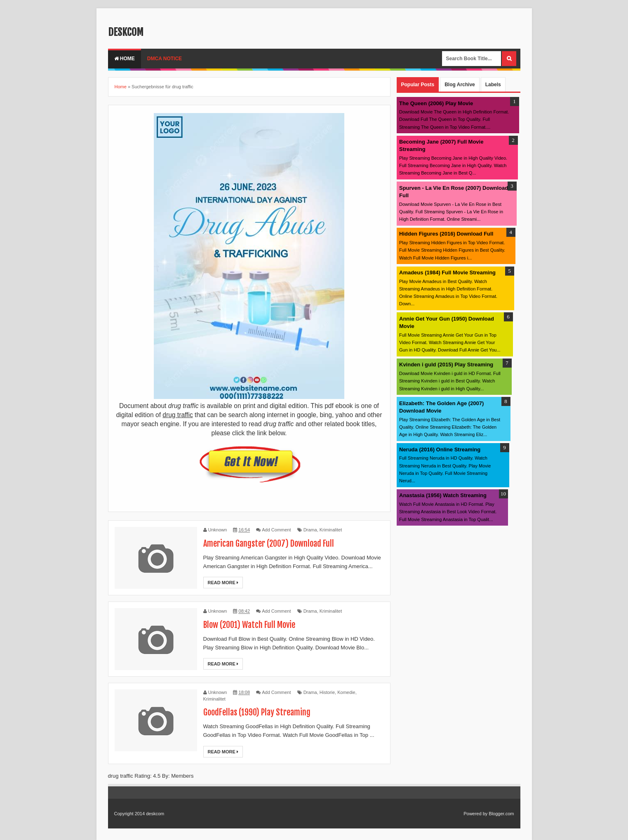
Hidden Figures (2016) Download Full (446, 234)
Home (125, 59)
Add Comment (276, 530)
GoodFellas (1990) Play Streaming (257, 712)
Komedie (346, 692)
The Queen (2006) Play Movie (436, 103)
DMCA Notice (165, 59)
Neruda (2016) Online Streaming (440, 449)
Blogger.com (501, 814)
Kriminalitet (331, 530)
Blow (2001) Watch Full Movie (249, 625)
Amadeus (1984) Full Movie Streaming (447, 273)
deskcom (126, 32)
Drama (310, 530)
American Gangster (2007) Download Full (269, 544)
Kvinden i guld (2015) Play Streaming (446, 365)
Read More (223, 583)
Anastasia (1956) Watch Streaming (443, 495)
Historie (327, 692)
